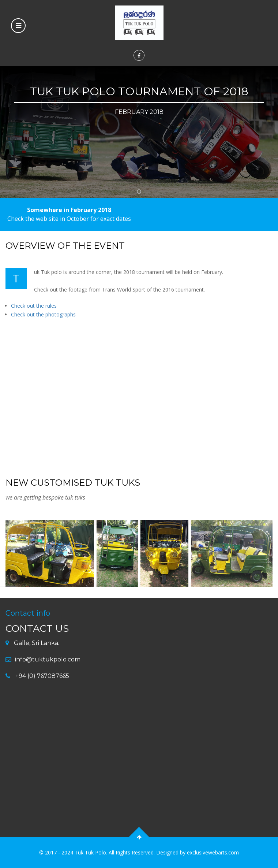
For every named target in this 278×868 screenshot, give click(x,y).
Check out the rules (34, 306)
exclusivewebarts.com (213, 852)
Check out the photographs (43, 314)
